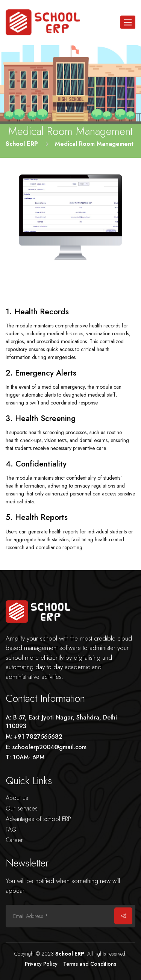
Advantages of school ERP (38, 819)
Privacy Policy (41, 964)
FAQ (11, 829)
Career (14, 840)
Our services (22, 808)
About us (17, 798)
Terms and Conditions (90, 964)
